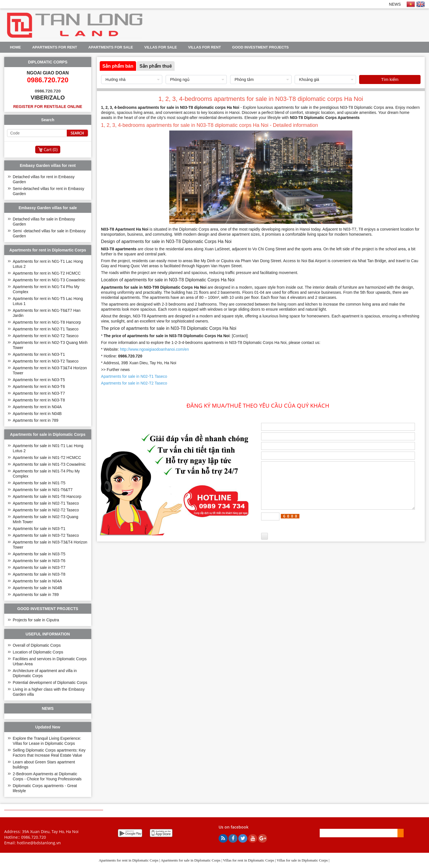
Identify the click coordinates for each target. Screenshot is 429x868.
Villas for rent (205, 47)
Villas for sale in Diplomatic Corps (302, 860)
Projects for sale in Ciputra (36, 620)
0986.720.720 (34, 837)
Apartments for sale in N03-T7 (39, 567)
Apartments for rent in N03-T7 (39, 393)
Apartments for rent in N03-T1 (39, 354)
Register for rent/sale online (48, 107)
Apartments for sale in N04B (37, 588)
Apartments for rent (55, 47)
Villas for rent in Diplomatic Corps (249, 860)
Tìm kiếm (390, 79)
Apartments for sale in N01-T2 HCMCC (47, 458)
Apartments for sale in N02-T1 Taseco (46, 503)
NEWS (395, 4)
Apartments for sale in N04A (37, 581)
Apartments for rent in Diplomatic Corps (128, 860)
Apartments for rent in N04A (37, 407)
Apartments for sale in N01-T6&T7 (43, 490)
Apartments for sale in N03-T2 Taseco (46, 535)
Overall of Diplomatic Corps (37, 645)
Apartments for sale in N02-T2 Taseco (46, 510)
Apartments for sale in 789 (36, 595)
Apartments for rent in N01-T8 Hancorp (47, 322)
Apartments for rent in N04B (37, 414)
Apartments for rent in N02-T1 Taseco (45, 329)
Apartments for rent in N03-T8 (39, 400)
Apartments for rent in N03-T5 (39, 380)
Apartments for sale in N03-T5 (39, 554)
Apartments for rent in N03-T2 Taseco (45, 361)
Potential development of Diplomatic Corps (50, 683)
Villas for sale (161, 47)
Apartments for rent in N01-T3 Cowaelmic (49, 280)
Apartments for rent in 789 (35, 420)
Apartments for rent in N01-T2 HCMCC (47, 273)
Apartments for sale (111, 47)
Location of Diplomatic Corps (38, 652)
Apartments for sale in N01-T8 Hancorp (47, 496)
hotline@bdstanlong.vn (39, 843)
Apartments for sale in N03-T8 (39, 574)
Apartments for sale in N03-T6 (39, 561)
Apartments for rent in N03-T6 (39, 386)
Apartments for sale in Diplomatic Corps (191, 860)
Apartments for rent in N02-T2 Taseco (45, 336)
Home (15, 47)
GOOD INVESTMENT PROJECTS (260, 47)
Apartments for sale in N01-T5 (39, 483)
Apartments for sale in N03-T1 (39, 529)
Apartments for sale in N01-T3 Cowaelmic (49, 464)
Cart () (51, 149)
